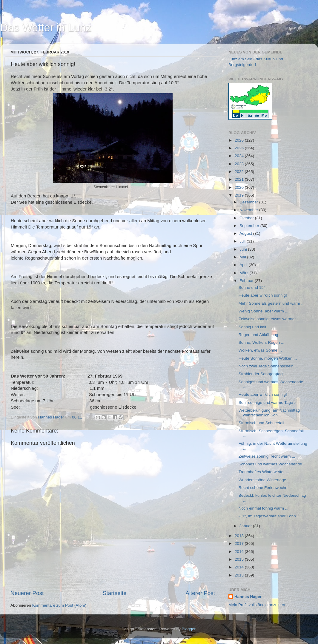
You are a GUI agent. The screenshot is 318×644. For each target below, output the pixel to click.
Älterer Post (200, 593)
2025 (240, 148)
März (245, 273)
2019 (240, 195)
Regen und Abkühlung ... (261, 335)
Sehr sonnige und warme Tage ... (268, 402)
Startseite (115, 593)
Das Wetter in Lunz (46, 28)
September (250, 226)
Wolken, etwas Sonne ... (260, 350)
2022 (240, 172)
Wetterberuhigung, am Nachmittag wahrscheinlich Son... (269, 413)
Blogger (189, 629)
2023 (240, 164)
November (249, 210)
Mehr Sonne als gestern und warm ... (272, 303)
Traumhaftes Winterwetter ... (264, 472)
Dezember (249, 202)
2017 (240, 543)
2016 (240, 552)
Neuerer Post (27, 593)
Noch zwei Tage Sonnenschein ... (268, 366)
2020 (240, 187)
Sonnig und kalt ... (255, 327)
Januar (246, 526)
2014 (240, 567)
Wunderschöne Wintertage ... (265, 480)
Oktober (247, 218)
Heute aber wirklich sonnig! (263, 295)
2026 (240, 140)
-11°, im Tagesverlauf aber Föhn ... (269, 516)
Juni (244, 249)
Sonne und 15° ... (254, 287)
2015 (240, 559)
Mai (243, 257)
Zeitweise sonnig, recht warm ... (267, 456)
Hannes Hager (248, 597)
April (244, 265)
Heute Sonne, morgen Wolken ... (268, 358)
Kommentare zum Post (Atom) (59, 605)
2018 (240, 536)
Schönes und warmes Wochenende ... (273, 464)
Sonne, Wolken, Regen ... (262, 342)
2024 (240, 156)
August (246, 233)
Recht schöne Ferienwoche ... (265, 488)
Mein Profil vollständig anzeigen (257, 605)
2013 (240, 575)
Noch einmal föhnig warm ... (264, 508)
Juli (243, 241)
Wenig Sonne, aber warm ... (264, 311)
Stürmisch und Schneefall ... (264, 423)
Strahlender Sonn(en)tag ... (263, 374)
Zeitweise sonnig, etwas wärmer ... (269, 319)
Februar (247, 281)
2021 (240, 179)
